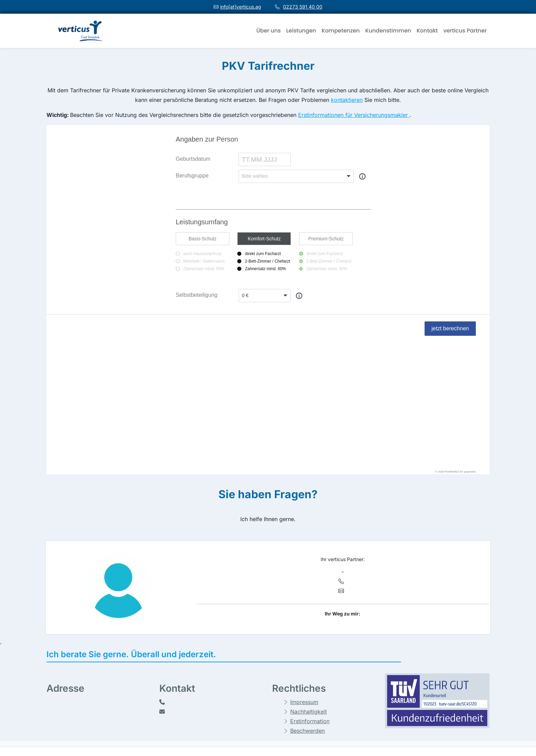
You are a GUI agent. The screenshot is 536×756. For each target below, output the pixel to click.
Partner (399, 719)
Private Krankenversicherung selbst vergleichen (430, 688)
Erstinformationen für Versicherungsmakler (354, 115)
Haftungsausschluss (257, 669)
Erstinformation (310, 596)
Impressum (304, 576)
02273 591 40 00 (303, 7)
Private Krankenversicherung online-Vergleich (431, 705)
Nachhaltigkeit (309, 586)
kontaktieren (347, 100)
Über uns (269, 31)
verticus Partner (465, 31)
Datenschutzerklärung (259, 693)
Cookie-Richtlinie (253, 681)
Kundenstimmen (388, 31)
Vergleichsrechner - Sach (419, 674)
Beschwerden (307, 605)
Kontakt (427, 31)
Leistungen (301, 31)
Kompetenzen (341, 31)
